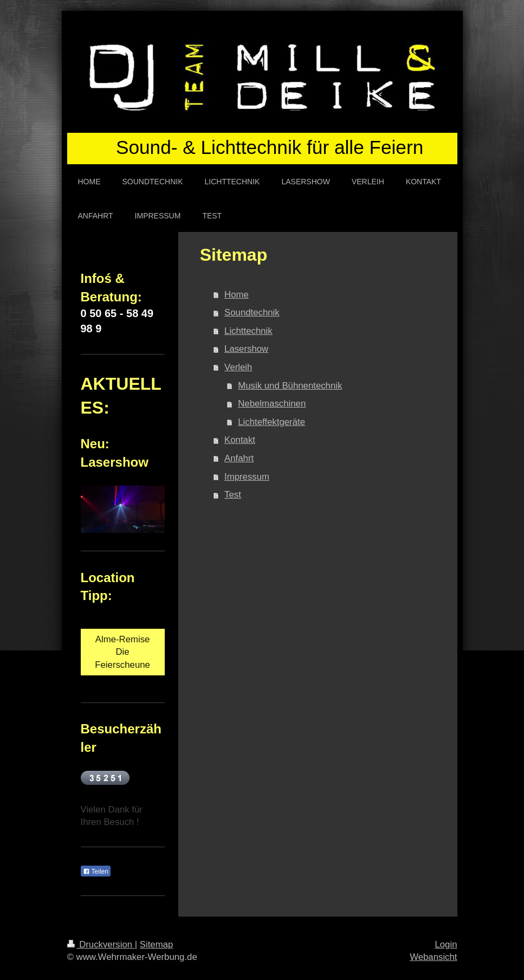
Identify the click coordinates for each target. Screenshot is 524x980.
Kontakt (240, 440)
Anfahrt (239, 458)
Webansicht (433, 957)
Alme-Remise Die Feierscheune (122, 652)
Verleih (238, 367)
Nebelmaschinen (272, 404)
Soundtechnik (252, 312)
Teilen (96, 872)
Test (233, 495)
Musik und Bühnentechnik (290, 386)
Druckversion (101, 944)
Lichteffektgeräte (271, 422)
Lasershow (246, 349)
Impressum (247, 477)
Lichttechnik (248, 331)
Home (237, 295)
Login (446, 944)
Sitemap (157, 944)
